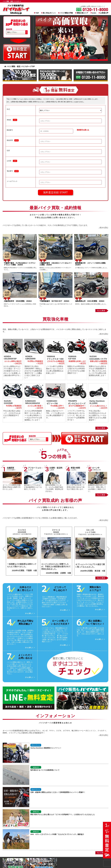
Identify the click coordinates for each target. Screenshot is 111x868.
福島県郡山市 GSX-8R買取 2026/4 (91, 301)
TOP (37, 13)
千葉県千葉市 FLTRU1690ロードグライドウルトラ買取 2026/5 (20, 264)
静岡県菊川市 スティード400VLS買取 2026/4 (91, 264)
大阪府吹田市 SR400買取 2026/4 (19, 301)
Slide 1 (45, 60)
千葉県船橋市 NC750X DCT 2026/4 (54, 301)
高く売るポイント (49, 13)
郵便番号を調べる (83, 130)
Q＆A (94, 13)
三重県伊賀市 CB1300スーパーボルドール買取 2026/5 (56, 264)
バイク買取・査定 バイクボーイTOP (20, 66)
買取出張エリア (82, 13)
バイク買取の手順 (66, 13)
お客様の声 (104, 13)
